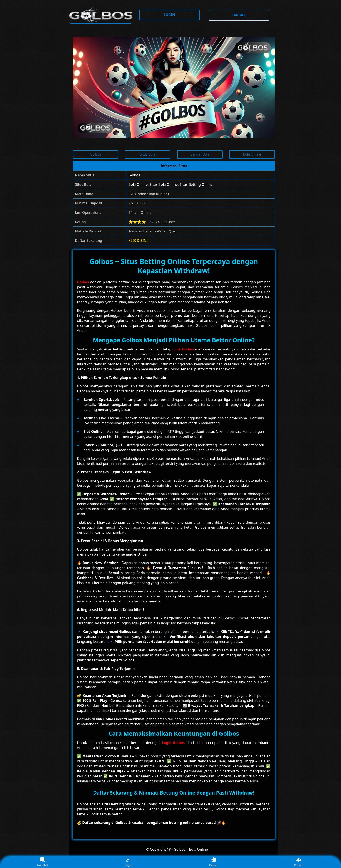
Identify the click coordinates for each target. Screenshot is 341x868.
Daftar (213, 862)
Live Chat (43, 862)
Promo (298, 862)
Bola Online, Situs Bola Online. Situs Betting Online (171, 184)
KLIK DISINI (138, 241)
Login (128, 862)
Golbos (134, 175)
